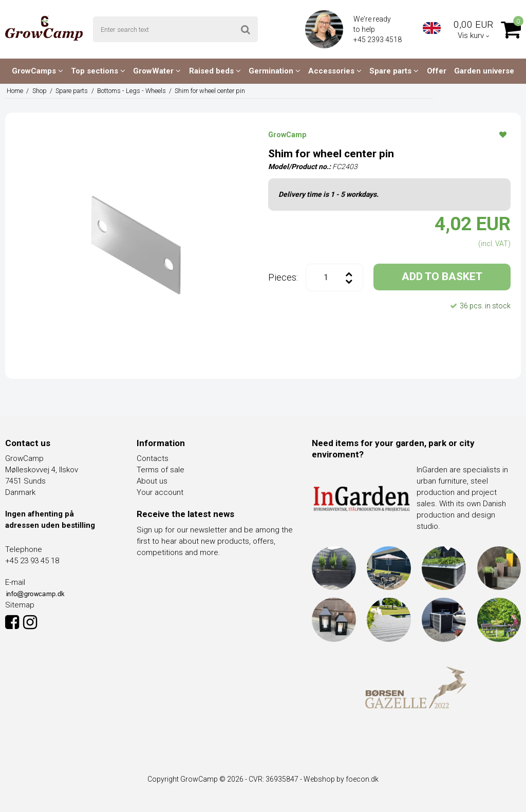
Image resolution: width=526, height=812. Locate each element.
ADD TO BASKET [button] (442, 276)
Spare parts (394, 71)
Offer (437, 71)
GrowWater (157, 71)
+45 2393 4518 (378, 40)
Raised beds (215, 71)
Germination (275, 71)
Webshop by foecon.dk (341, 779)
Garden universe (484, 71)
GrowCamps (37, 71)
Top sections (98, 71)
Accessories (335, 71)
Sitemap (20, 605)
